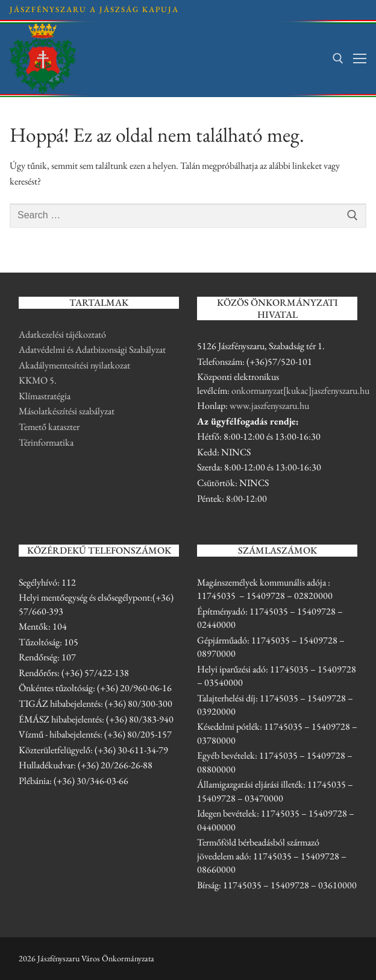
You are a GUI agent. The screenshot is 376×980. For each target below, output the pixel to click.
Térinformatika (46, 442)
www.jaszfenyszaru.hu (269, 406)
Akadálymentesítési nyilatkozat (74, 365)
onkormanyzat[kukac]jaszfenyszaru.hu (300, 390)
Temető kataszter (49, 427)
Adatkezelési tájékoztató (62, 334)
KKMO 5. (38, 380)
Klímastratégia (45, 396)
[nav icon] (360, 58)
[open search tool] (338, 58)
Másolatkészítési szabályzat (67, 411)
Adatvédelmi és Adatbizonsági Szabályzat (92, 349)
